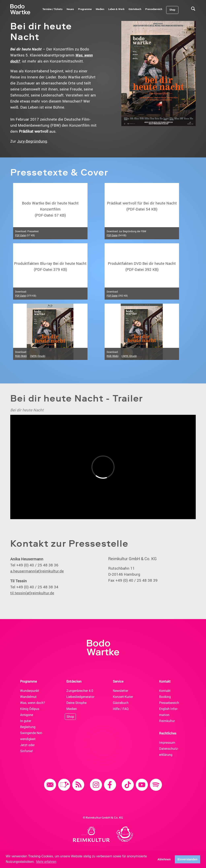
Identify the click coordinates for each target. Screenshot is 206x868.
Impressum (167, 743)
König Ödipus (30, 709)
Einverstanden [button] (188, 859)
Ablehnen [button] (164, 859)
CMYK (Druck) (38, 356)
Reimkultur (167, 721)
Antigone (27, 715)
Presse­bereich (169, 703)
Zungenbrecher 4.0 (80, 691)
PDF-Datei (21, 235)
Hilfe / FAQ (121, 709)
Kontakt (165, 691)
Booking (165, 697)
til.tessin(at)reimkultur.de (32, 593)
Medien (72, 709)
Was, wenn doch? (33, 703)
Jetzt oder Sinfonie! (27, 748)
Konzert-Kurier (123, 697)
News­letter (121, 691)
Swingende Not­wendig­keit (31, 736)
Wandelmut (28, 697)
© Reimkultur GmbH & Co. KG (103, 818)
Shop (70, 717)
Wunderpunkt (30, 691)
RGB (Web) (21, 356)
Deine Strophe (76, 703)
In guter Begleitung (28, 724)
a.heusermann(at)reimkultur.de (37, 571)
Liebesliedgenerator (80, 697)
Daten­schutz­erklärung (169, 752)
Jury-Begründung (32, 141)
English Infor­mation (169, 712)
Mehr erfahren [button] (46, 862)
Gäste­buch (121, 703)
